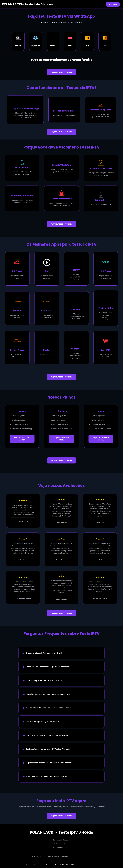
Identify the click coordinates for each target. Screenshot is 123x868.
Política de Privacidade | (35, 865)
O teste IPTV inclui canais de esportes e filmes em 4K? (49, 708)
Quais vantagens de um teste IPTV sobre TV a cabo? (49, 749)
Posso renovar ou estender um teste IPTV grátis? (47, 776)
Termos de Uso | (52, 865)
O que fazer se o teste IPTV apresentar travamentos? (49, 763)
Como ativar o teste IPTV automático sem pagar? (48, 735)
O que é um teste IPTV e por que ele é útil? (44, 653)
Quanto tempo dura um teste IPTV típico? (44, 680)
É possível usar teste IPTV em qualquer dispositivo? (48, 694)
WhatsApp (113, 4)
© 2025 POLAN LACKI (68, 865)
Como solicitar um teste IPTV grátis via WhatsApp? (48, 667)
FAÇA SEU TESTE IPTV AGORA (62, 72)
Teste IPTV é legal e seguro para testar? (43, 722)
